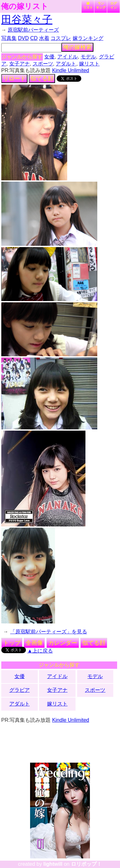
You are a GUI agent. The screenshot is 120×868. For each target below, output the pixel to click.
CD (34, 38)
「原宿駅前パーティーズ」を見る (49, 632)
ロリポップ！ (86, 864)
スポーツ (43, 64)
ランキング (101, 5)
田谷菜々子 (27, 19)
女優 (49, 57)
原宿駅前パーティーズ (33, 30)
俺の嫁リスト (25, 6)
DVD (23, 38)
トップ (12, 643)
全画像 (34, 643)
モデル (88, 57)
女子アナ (20, 64)
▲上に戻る (40, 651)
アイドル (68, 57)
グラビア (20, 690)
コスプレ (61, 38)
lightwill (53, 864)
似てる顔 (42, 79)
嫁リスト (88, 5)
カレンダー (63, 643)
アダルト (66, 64)
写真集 (9, 38)
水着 (44, 38)
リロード (14, 79)
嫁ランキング (88, 38)
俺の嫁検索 (77, 47)
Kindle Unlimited (71, 70)
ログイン (114, 5)
